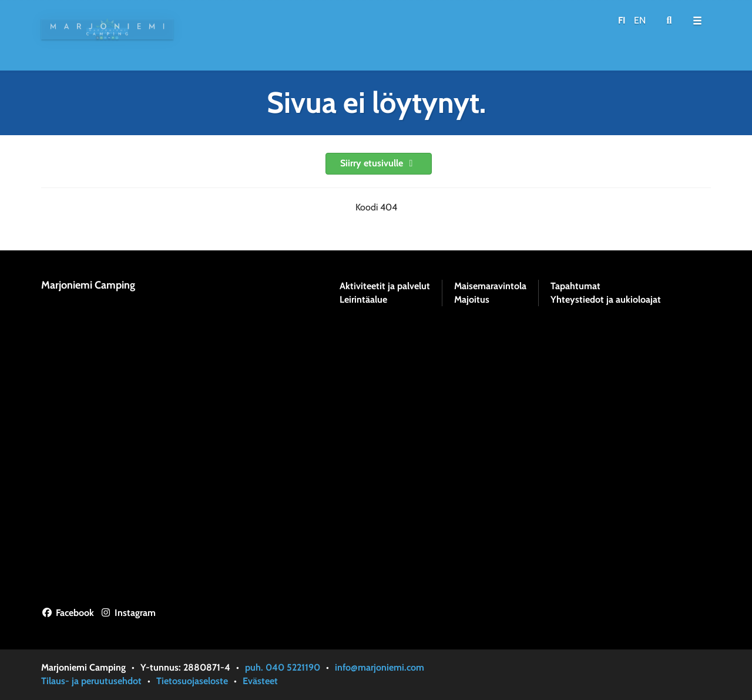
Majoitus (472, 300)
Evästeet (260, 681)
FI (622, 20)
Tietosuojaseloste (192, 681)
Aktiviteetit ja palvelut (385, 286)
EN (640, 20)
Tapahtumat (575, 286)
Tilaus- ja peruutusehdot (91, 681)
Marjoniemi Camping (88, 285)
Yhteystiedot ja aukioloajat (606, 300)
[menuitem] (669, 21)
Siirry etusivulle (379, 163)
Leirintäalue (363, 300)
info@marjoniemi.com (380, 667)
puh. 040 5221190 (283, 667)
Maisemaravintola (490, 286)
